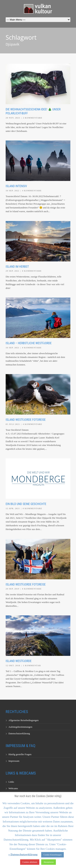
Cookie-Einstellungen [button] (52, 855)
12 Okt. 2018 (13, 665)
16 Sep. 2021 (12, 348)
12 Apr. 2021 (13, 508)
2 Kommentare (33, 118)
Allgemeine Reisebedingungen (24, 720)
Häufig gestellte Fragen (20, 754)
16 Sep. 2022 (12, 191)
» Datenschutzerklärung (23, 854)
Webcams (13, 788)
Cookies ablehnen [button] (30, 862)
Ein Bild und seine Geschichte (26, 504)
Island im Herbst (17, 267)
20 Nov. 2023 (13, 118)
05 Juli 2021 (13, 424)
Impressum (14, 761)
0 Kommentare (32, 271)
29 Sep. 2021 (12, 271)
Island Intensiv (16, 186)
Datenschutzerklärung (19, 733)
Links (11, 782)
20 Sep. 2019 (12, 589)
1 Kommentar (32, 665)
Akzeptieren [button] (49, 862)
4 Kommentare (32, 191)
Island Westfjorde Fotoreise (26, 420)
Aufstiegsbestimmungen (20, 727)
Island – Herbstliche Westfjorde (29, 343)
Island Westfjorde (19, 661)
